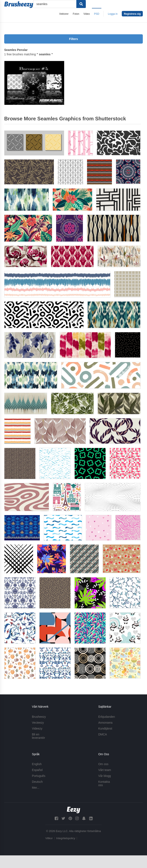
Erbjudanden (107, 717)
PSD (97, 14)
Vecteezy (38, 723)
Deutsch (37, 782)
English (37, 764)
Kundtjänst (105, 728)
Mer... (36, 788)
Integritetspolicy (66, 838)
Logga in (113, 14)
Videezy (37, 728)
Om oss (103, 764)
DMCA (103, 734)
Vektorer (64, 14)
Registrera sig (132, 14)
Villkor (49, 838)
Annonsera (105, 723)
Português (39, 776)
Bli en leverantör (38, 736)
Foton (76, 14)
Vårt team (105, 770)
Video (87, 14)
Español (37, 770)
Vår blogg (105, 776)
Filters (73, 39)
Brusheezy (39, 717)
